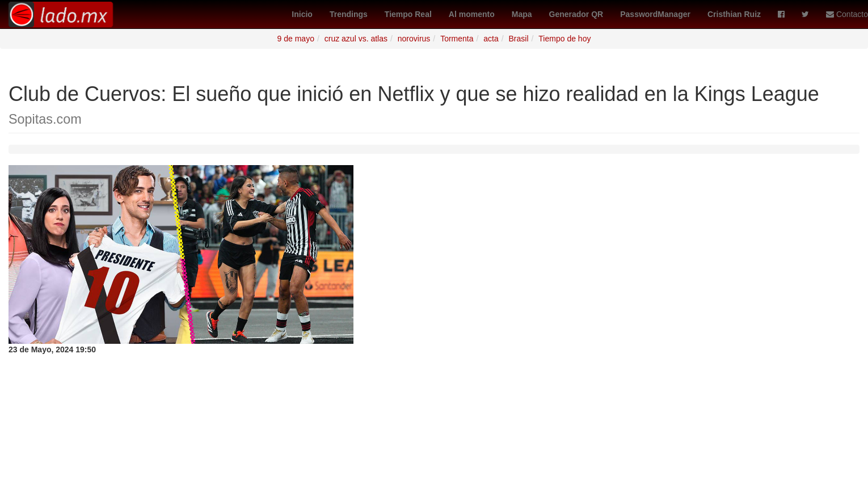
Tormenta (457, 39)
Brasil (519, 39)
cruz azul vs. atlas (356, 39)
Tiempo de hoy (564, 39)
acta (491, 39)
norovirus (414, 39)
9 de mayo (296, 39)
